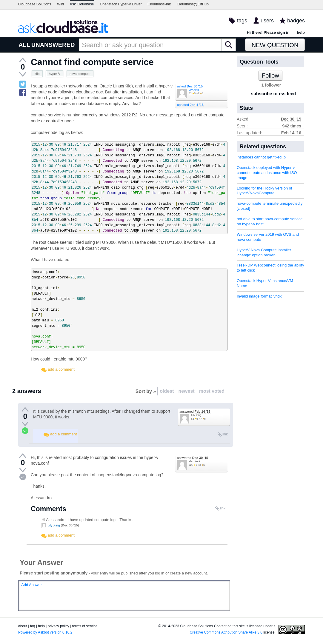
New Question (275, 45)
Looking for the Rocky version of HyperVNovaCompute (264, 191)
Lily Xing (194, 90)
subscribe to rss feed (274, 94)
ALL (24, 45)
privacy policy (59, 626)
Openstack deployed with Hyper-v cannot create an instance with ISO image (267, 173)
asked (190, 86)
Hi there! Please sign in (268, 32)
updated (190, 105)
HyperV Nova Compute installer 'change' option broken (264, 252)
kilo (37, 74)
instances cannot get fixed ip (261, 157)
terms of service (85, 626)
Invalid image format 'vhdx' (260, 296)
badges (296, 21)
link (225, 434)
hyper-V (55, 74)
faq (33, 626)
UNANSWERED (53, 45)
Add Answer (31, 585)
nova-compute (80, 74)
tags (242, 21)
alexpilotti (194, 461)
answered (195, 412)
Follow (270, 76)
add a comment (61, 369)
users (267, 21)
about (23, 626)
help (301, 32)
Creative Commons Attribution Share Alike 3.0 (226, 632)
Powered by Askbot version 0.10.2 (45, 632)
